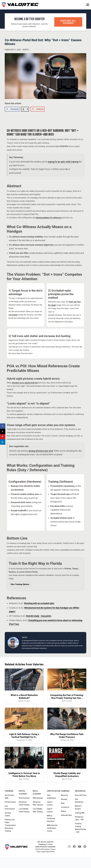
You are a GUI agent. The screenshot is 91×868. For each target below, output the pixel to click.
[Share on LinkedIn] (3, 442)
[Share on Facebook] (12, 109)
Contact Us (65, 807)
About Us (64, 795)
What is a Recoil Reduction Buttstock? (24, 697)
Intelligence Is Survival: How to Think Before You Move (24, 775)
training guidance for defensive (49, 218)
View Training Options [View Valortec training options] (20, 584)
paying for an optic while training (63, 162)
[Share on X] (25, 109)
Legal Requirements (48, 852)
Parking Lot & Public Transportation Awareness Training (10, 825)
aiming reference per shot (41, 451)
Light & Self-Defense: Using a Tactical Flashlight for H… (24, 736)
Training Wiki (80, 813)
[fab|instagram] (69, 847)
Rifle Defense (38, 798)
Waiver (64, 811)
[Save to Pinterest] (38, 109)
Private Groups (10, 802)
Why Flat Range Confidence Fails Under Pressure (67, 736)
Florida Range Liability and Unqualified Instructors (67, 775)
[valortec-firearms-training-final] (20, 5)
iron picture (13, 315)
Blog (63, 803)
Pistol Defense (24, 798)
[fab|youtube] (80, 847)
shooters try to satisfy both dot (25, 383)
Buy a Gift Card (81, 795)
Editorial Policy (66, 815)
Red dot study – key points (39, 616)
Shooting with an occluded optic (39, 603)
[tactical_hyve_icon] (85, 847)
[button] (88, 5)
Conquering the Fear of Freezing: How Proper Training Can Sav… (67, 697)
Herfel (26, 50)
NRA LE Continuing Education (51, 819)
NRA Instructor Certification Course (52, 828)
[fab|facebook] (74, 847)
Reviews (64, 799)
